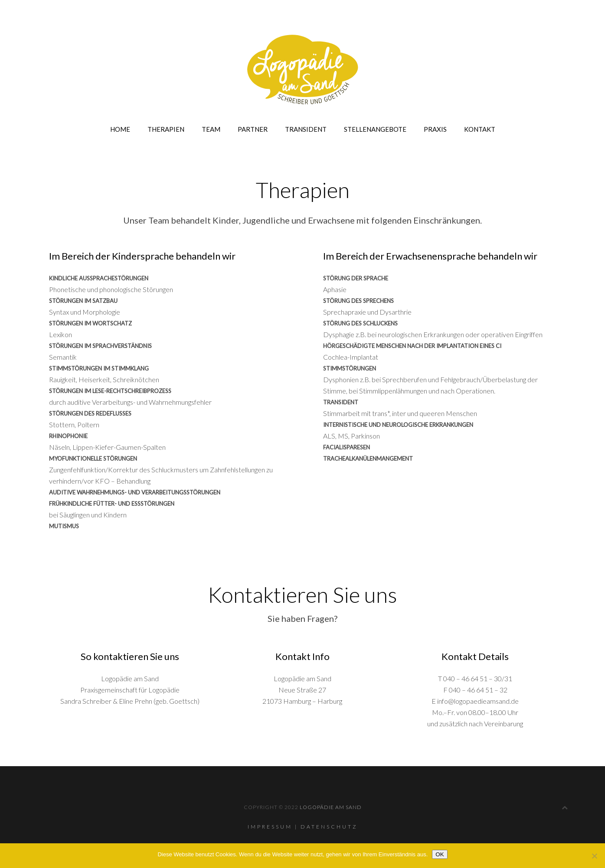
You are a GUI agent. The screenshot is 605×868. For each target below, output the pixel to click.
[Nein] (594, 856)
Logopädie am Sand (331, 807)
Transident (306, 129)
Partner (253, 129)
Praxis (435, 129)
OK (440, 854)
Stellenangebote (375, 129)
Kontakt (480, 129)
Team (211, 129)
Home (120, 129)
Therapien (166, 129)
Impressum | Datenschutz (303, 827)
